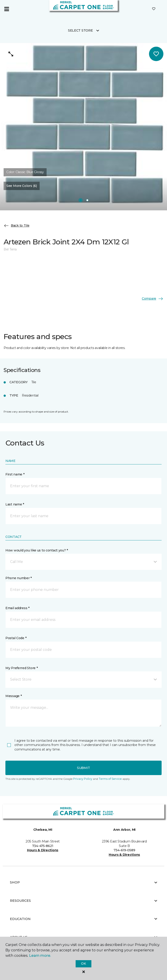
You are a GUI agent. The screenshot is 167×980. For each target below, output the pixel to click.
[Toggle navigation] (7, 9)
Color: (25, 172)
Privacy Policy (83, 779)
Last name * (15, 504)
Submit (83, 768)
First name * (15, 474)
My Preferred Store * (21, 668)
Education (83, 919)
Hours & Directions (43, 850)
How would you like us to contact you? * (37, 550)
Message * (14, 696)
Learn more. (40, 956)
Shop (83, 882)
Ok (83, 964)
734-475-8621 (43, 846)
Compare (153, 299)
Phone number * (19, 578)
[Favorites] (154, 9)
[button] (83, 562)
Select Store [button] (80, 30)
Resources (83, 901)
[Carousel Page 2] (87, 200)
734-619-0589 (124, 850)
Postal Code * (16, 638)
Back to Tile (17, 226)
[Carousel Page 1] (81, 200)
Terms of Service (110, 779)
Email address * (17, 608)
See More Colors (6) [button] (22, 186)
